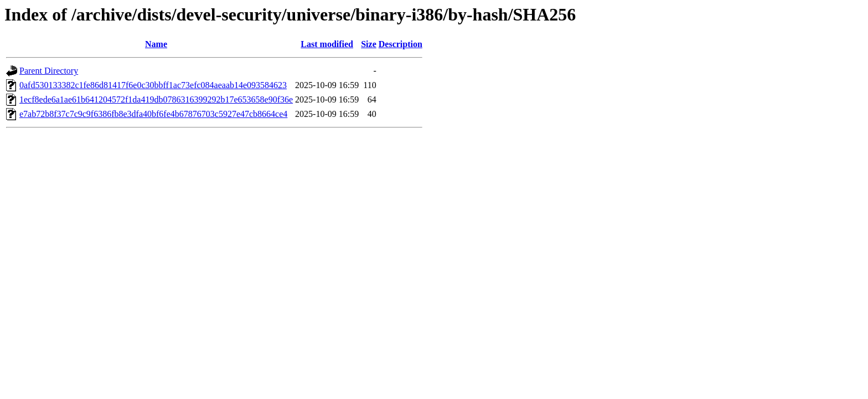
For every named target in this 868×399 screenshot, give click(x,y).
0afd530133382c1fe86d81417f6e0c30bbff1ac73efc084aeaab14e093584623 (153, 85)
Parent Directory (49, 71)
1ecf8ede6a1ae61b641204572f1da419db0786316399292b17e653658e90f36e (156, 99)
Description (401, 44)
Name (156, 44)
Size (369, 44)
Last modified (327, 44)
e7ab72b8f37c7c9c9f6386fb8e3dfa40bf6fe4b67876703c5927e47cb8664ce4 (153, 114)
